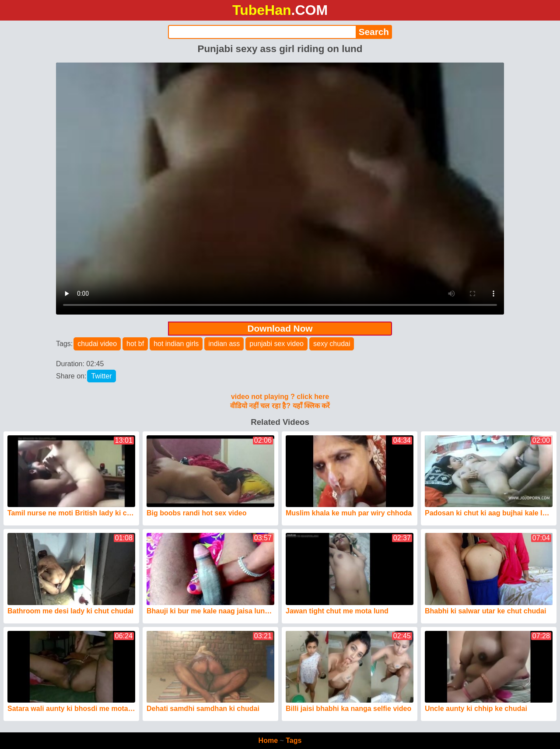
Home (268, 740)
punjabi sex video (276, 344)
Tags (294, 740)
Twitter (101, 376)
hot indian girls (176, 344)
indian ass (224, 344)
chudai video (97, 344)
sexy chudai (332, 344)
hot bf (135, 344)
